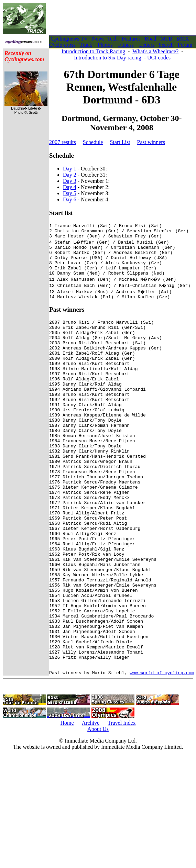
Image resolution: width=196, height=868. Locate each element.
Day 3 (70, 181)
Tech (112, 39)
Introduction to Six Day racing (108, 58)
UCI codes (159, 58)
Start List (120, 142)
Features (131, 39)
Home (67, 804)
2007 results (63, 142)
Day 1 (70, 169)
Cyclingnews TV (69, 39)
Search (166, 45)
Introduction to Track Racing (93, 51)
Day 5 (70, 193)
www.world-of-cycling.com (162, 754)
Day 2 (70, 175)
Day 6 (70, 199)
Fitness (126, 45)
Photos (105, 45)
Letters (147, 45)
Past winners (151, 142)
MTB (166, 39)
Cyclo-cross (62, 45)
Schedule (93, 142)
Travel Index (122, 804)
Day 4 (70, 187)
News (98, 39)
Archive (91, 804)
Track (86, 45)
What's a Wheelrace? (155, 51)
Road (151, 39)
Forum (185, 45)
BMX (183, 39)
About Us (98, 810)
